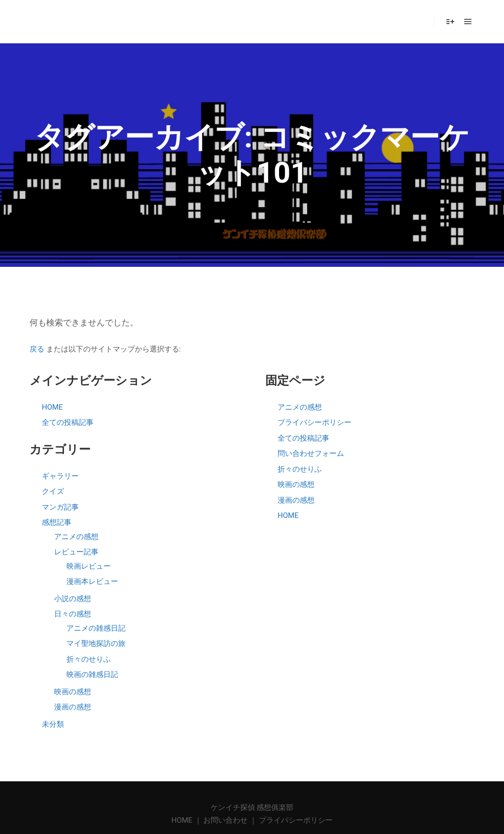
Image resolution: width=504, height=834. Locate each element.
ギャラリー (60, 476)
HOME (52, 407)
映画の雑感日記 (92, 674)
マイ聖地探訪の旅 (96, 643)
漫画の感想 (73, 707)
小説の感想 (73, 599)
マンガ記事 (60, 507)
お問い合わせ (225, 820)
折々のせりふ (89, 659)
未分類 (53, 724)
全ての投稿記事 (68, 422)
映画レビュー (89, 566)
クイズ (53, 491)
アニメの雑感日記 (96, 628)
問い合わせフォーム (311, 453)
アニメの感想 (76, 537)
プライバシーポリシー (315, 422)
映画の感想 (73, 692)
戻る (37, 349)
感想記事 (57, 522)
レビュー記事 (76, 552)
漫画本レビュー (92, 581)
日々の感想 (73, 614)
